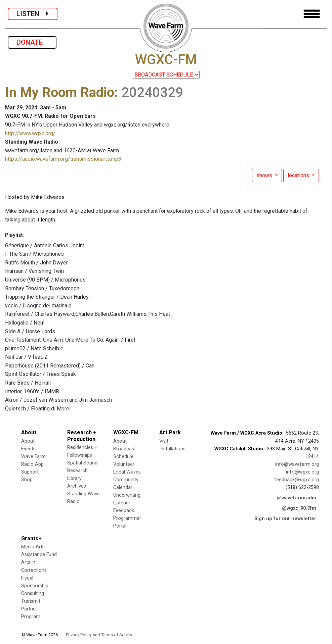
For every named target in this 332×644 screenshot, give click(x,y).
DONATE (32, 42)
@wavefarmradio (297, 498)
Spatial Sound (82, 463)
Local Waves (127, 472)
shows (265, 175)
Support (30, 472)
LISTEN (33, 14)
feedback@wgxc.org (297, 480)
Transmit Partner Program (31, 609)
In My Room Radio (60, 92)
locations (299, 175)
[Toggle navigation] (312, 14)
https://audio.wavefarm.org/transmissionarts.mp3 (63, 159)
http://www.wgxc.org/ (30, 133)
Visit (164, 441)
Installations (172, 449)
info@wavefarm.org (297, 464)
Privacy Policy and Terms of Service (100, 635)
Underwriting (127, 495)
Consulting (33, 593)
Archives (77, 486)
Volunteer (124, 464)
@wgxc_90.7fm (299, 508)
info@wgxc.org (302, 472)
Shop (27, 480)
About (28, 441)
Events (28, 449)
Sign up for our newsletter (285, 519)
